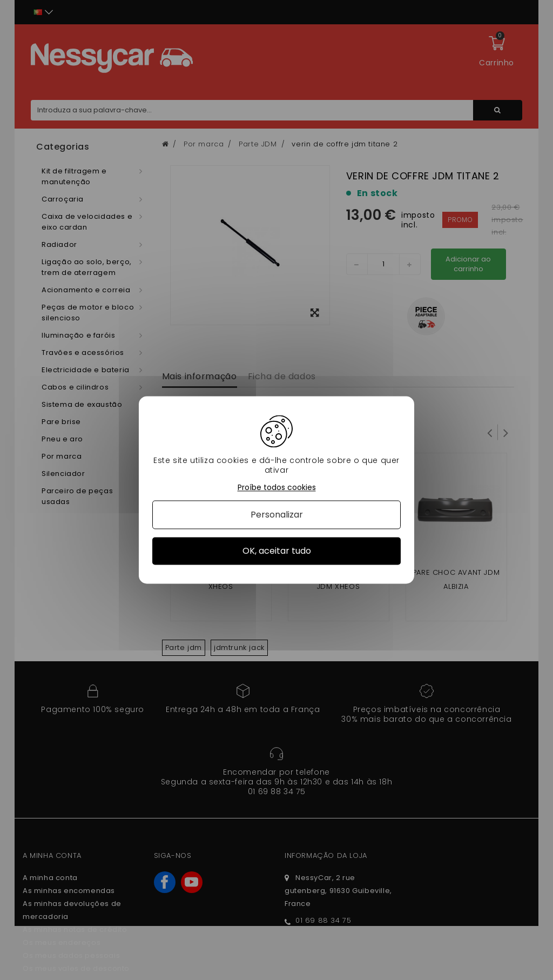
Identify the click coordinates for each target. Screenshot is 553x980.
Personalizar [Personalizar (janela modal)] (277, 515)
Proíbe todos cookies (277, 488)
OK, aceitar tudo (277, 551)
